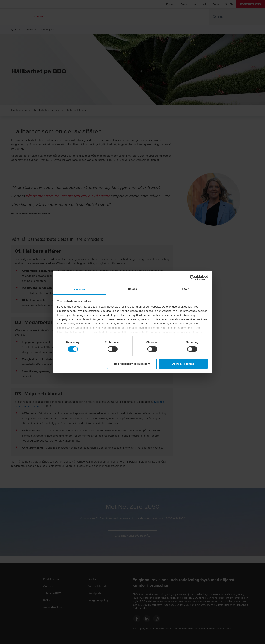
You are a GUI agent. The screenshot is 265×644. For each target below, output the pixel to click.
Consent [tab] (80, 289)
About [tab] (186, 289)
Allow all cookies (183, 364)
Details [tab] (133, 289)
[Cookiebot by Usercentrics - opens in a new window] (193, 278)
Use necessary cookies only (132, 364)
